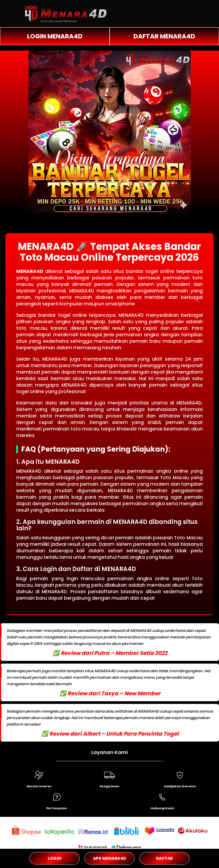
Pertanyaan (57, 808)
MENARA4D (30, 271)
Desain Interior (39, 786)
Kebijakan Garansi (180, 786)
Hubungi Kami (162, 808)
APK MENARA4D (109, 858)
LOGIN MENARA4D (55, 36)
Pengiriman (110, 786)
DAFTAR (165, 858)
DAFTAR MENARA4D (164, 36)
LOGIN (54, 858)
